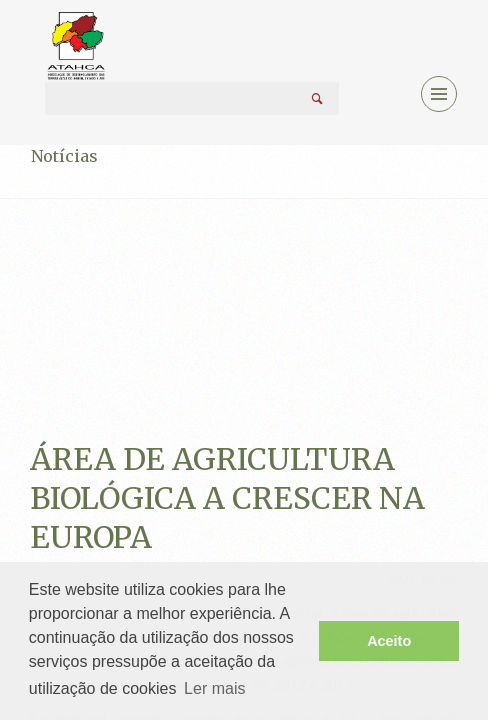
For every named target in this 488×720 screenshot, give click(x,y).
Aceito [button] (389, 641)
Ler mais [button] (214, 688)
